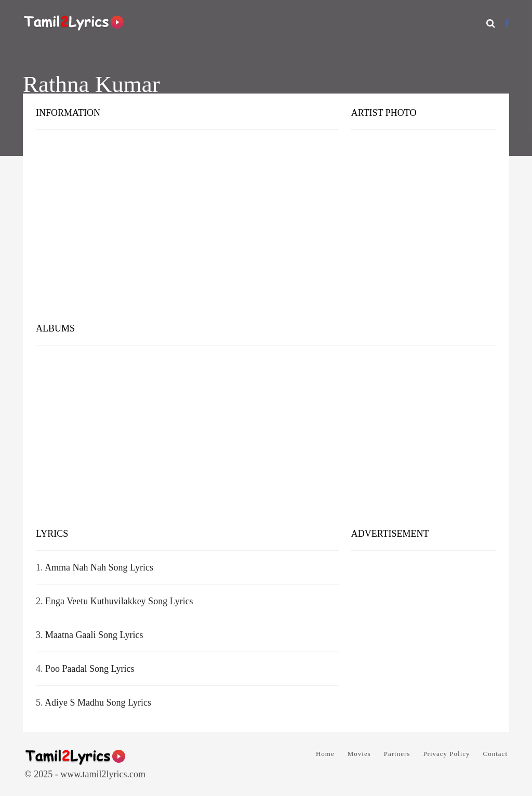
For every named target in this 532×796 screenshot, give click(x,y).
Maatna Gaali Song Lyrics (94, 635)
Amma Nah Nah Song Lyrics (99, 567)
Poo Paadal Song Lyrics (90, 669)
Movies (359, 754)
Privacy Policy (446, 754)
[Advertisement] (266, 234)
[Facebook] (507, 23)
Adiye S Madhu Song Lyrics (98, 702)
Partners (397, 754)
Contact (495, 754)
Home (325, 754)
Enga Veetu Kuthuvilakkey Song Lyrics (119, 601)
